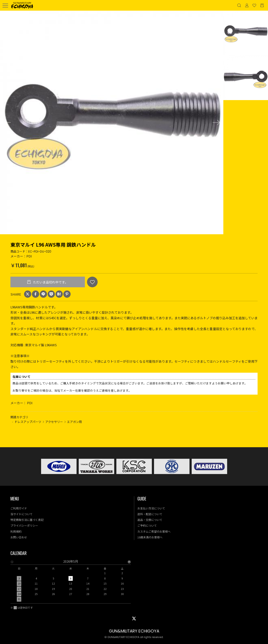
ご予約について (147, 525)
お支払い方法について (151, 508)
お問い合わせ (19, 537)
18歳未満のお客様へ (150, 537)
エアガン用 (74, 422)
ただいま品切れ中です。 (50, 282)
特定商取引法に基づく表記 (27, 520)
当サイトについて (21, 514)
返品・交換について (150, 520)
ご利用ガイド (19, 508)
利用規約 (16, 531)
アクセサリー (54, 422)
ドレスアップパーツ (28, 422)
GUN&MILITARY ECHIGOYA (134, 631)
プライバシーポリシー (24, 525)
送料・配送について (150, 514)
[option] (112, 122)
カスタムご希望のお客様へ (154, 531)
